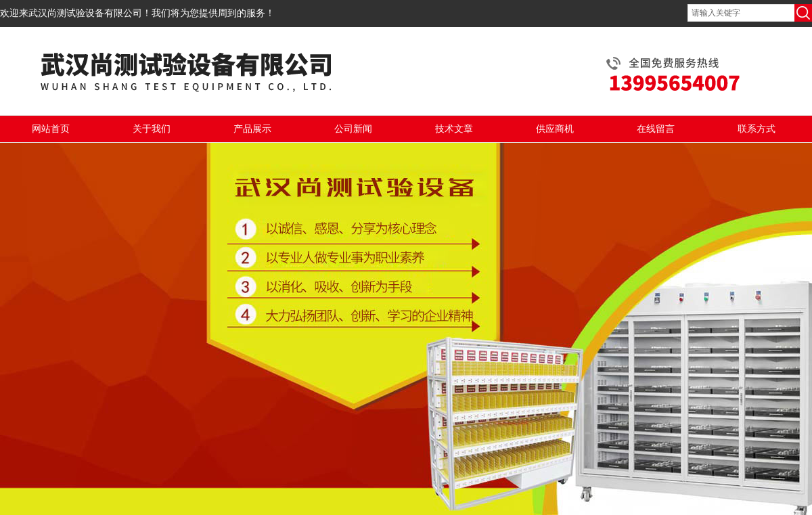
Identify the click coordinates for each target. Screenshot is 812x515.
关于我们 (152, 129)
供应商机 (555, 129)
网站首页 (51, 129)
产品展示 (252, 129)
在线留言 (656, 129)
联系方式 (757, 129)
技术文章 (454, 129)
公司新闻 (353, 129)
